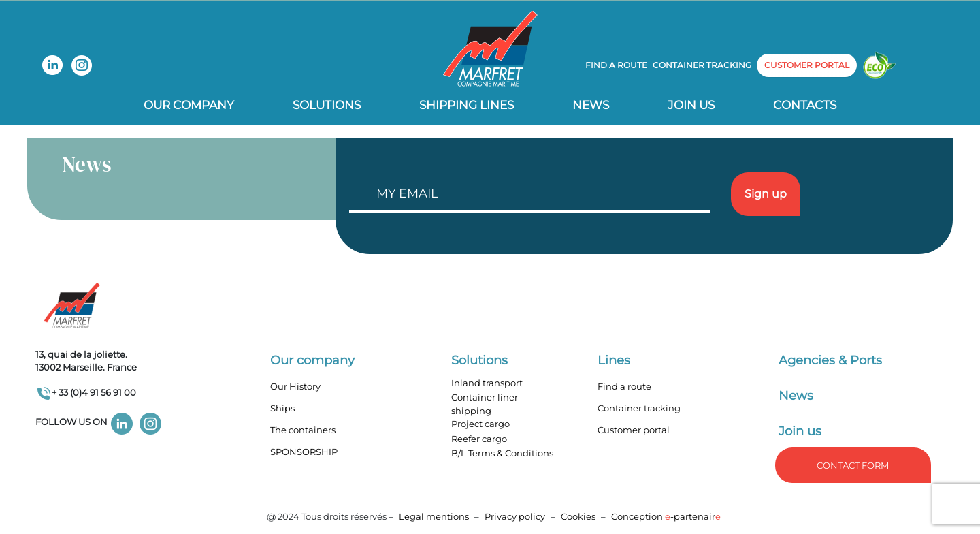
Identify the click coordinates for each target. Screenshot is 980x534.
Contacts (805, 105)
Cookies (578, 516)
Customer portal (634, 430)
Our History (295, 386)
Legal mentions (434, 516)
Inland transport (487, 383)
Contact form (853, 465)
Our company (189, 105)
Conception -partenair (666, 516)
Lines (614, 360)
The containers (303, 430)
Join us (691, 105)
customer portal (807, 65)
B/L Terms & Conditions (502, 453)
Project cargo (480, 424)
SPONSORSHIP (304, 452)
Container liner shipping (485, 404)
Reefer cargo (479, 439)
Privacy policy (516, 516)
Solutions (327, 105)
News (591, 105)
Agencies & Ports (830, 360)
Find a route (616, 65)
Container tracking (702, 65)
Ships (282, 408)
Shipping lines (467, 105)
